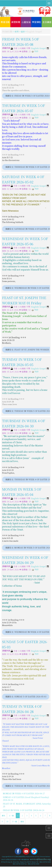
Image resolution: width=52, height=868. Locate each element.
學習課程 (36, 22)
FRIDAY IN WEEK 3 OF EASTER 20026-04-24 (24, 810)
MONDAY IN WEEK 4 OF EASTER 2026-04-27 (24, 793)
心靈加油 (26, 22)
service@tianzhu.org (40, 859)
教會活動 (5, 22)
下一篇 (14, 821)
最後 (22, 821)
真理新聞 (16, 22)
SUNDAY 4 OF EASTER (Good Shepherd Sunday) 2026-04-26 (26, 799)
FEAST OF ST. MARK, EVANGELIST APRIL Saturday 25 (27, 805)
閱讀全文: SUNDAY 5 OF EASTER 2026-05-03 (26, 697)
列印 (35, 51)
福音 (23, 32)
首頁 (17, 32)
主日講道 (47, 22)
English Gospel (39, 48)
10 (7, 821)
